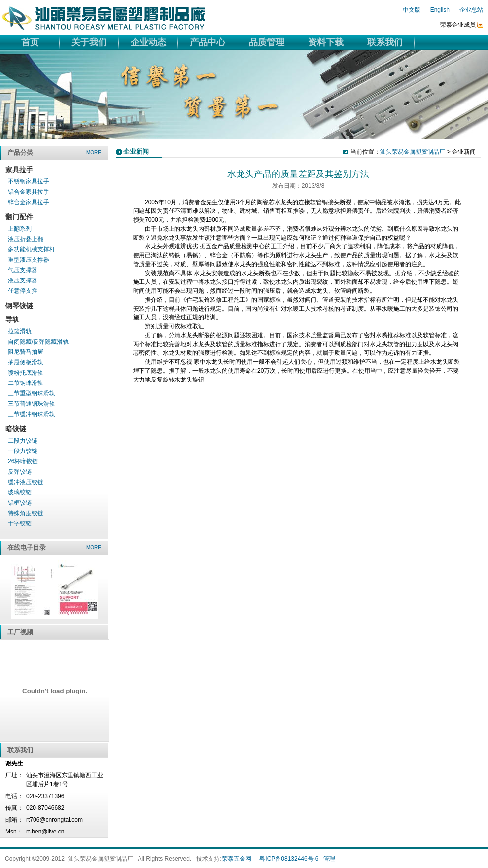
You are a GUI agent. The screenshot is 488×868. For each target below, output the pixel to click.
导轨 (12, 319)
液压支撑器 (23, 280)
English (440, 10)
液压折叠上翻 (26, 239)
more (94, 153)
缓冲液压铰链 (26, 482)
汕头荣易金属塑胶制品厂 (413, 152)
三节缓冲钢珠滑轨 (32, 414)
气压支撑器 (23, 270)
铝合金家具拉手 (29, 192)
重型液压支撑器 (29, 260)
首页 (30, 42)
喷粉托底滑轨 (26, 373)
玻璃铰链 (20, 492)
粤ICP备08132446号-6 (289, 859)
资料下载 (326, 42)
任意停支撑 (23, 291)
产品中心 (208, 42)
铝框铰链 (20, 503)
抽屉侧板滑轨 (26, 362)
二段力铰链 (23, 441)
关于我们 (89, 42)
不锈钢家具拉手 (29, 181)
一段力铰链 (23, 451)
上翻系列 (20, 229)
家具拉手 (19, 170)
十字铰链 (20, 523)
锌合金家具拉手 (29, 202)
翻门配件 (19, 217)
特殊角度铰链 (26, 513)
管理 (329, 859)
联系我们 (385, 42)
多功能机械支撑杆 (32, 249)
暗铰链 (16, 429)
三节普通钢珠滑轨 (32, 404)
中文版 (412, 10)
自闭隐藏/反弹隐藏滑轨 (38, 342)
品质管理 (267, 42)
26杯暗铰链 (23, 461)
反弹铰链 (20, 472)
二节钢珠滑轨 (26, 383)
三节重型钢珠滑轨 (32, 393)
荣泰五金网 (237, 859)
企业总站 (471, 10)
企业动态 (148, 42)
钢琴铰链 (19, 306)
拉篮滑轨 (20, 331)
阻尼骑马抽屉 (26, 352)
